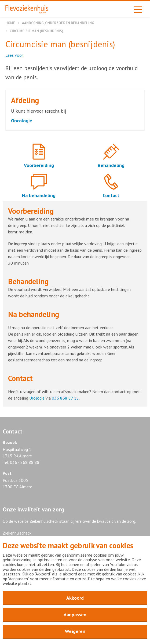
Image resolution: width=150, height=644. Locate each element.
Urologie (37, 398)
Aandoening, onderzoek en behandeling (58, 23)
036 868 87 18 (65, 398)
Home (10, 23)
